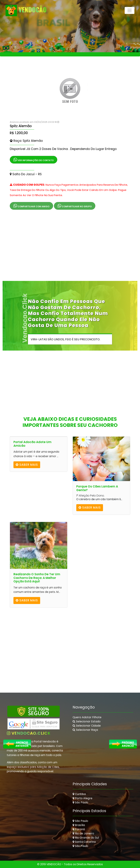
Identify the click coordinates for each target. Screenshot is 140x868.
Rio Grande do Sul (86, 838)
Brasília (79, 825)
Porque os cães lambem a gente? (97, 488)
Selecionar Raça (85, 730)
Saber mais (27, 465)
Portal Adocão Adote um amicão (32, 444)
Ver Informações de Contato (34, 160)
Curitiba (79, 794)
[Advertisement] (70, 248)
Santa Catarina (84, 842)
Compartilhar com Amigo (31, 206)
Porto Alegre (82, 798)
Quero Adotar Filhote (87, 717)
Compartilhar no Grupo (75, 206)
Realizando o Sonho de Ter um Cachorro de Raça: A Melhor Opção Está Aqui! (37, 578)
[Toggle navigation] (130, 10)
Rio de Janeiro (83, 833)
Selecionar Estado (87, 721)
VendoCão (26, 10)
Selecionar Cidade (87, 726)
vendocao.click (29, 733)
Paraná (79, 829)
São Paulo (80, 802)
